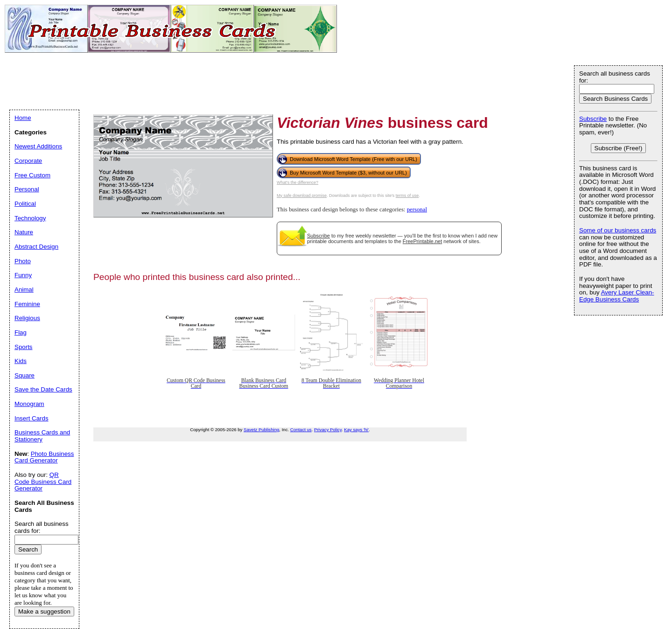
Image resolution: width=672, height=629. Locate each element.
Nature (24, 232)
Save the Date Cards (43, 389)
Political (25, 204)
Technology (30, 218)
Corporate (28, 161)
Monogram (29, 404)
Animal (24, 290)
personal (417, 210)
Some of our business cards (618, 230)
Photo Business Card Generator (44, 457)
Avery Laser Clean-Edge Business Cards (617, 296)
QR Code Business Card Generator (43, 482)
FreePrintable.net (422, 241)
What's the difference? (297, 182)
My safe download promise (302, 196)
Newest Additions (38, 146)
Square (24, 375)
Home (23, 118)
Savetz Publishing (261, 430)
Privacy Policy (328, 430)
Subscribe (318, 236)
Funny (23, 275)
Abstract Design (36, 247)
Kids (21, 361)
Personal (27, 189)
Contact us (301, 430)
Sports (24, 347)
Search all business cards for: (615, 77)
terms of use (407, 196)
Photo (23, 261)
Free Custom (32, 175)
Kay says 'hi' (356, 430)
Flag (21, 332)
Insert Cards (31, 418)
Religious (27, 318)
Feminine (27, 304)
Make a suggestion (44, 612)
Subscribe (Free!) (619, 148)
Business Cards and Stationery (42, 436)
